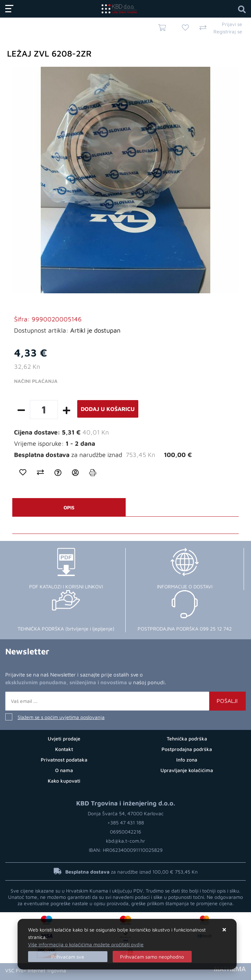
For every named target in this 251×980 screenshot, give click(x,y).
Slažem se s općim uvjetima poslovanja (61, 717)
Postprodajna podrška (187, 749)
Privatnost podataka (64, 760)
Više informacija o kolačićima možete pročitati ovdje (86, 944)
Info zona (187, 760)
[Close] (68, 957)
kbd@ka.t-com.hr (125, 841)
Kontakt (64, 749)
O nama (64, 770)
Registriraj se (228, 31)
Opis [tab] (69, 507)
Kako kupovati (64, 781)
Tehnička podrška (187, 739)
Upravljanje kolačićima (187, 770)
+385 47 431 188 (126, 822)
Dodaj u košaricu (108, 409)
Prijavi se (232, 24)
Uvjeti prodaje (64, 739)
